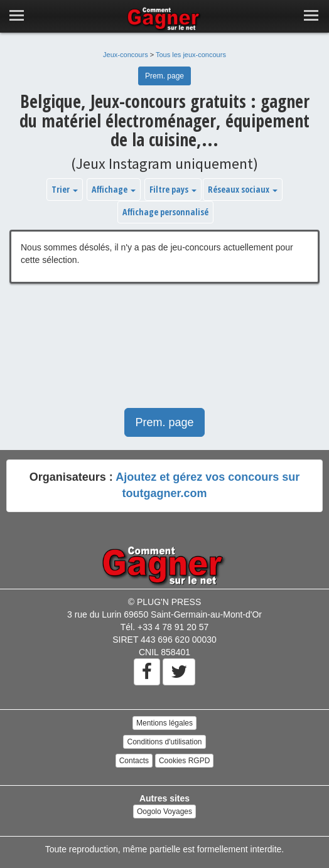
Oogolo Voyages (164, 812)
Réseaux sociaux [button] (243, 189)
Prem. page (164, 76)
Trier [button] (65, 189)
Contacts (134, 761)
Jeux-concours (126, 55)
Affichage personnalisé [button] (165, 212)
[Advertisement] (164, 352)
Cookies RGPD (184, 761)
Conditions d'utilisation (164, 742)
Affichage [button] (114, 189)
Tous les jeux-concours (191, 55)
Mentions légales (164, 723)
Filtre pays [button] (173, 189)
